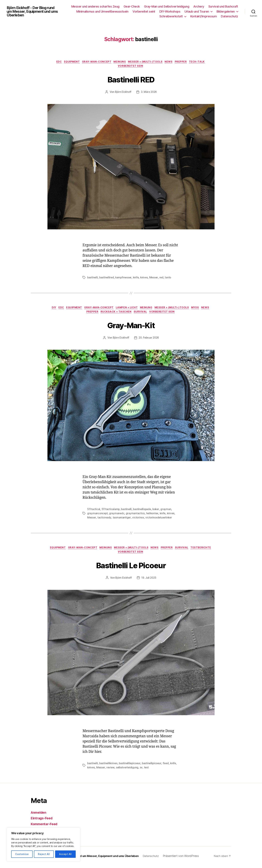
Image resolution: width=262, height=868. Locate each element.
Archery (199, 6)
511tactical (94, 511)
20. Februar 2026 (149, 340)
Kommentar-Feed (45, 827)
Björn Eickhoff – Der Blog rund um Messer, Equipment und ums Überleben (95, 859)
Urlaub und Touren (197, 11)
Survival (147, 314)
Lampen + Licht (133, 309)
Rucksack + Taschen (122, 314)
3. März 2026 (149, 93)
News (172, 62)
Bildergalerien (226, 11)
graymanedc (117, 515)
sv (150, 770)
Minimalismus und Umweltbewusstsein (102, 11)
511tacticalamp (111, 511)
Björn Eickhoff (123, 93)
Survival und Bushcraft (223, 6)
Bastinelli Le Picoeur (131, 567)
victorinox (138, 519)
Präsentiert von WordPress (190, 859)
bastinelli (93, 279)
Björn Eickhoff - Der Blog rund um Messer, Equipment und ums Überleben (34, 11)
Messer (155, 279)
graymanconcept (98, 515)
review (119, 770)
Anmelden (39, 815)
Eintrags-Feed (43, 821)
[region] (43, 845)
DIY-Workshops (170, 11)
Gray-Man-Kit (131, 327)
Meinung (120, 62)
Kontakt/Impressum (204, 16)
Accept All (65, 854)
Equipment (68, 62)
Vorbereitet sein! (144, 11)
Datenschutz (230, 16)
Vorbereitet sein (131, 67)
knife (137, 279)
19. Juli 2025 (149, 581)
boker (158, 511)
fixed (168, 766)
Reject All (44, 854)
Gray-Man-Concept (95, 62)
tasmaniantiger (122, 519)
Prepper (185, 62)
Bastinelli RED (131, 80)
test (155, 770)
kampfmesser (124, 279)
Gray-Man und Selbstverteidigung (167, 6)
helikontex (153, 515)
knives (146, 279)
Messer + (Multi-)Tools (147, 62)
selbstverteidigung (136, 770)
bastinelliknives (109, 766)
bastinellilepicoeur (131, 766)
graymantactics (136, 515)
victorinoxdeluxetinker (160, 519)
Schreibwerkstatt (171, 16)
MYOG (206, 309)
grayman (168, 511)
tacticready (105, 519)
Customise (22, 854)
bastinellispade (143, 511)
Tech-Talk (203, 62)
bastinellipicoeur (154, 766)
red (163, 279)
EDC (54, 62)
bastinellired (107, 279)
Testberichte (117, 555)
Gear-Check (132, 6)
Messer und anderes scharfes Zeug (95, 6)
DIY (54, 309)
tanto (170, 279)
